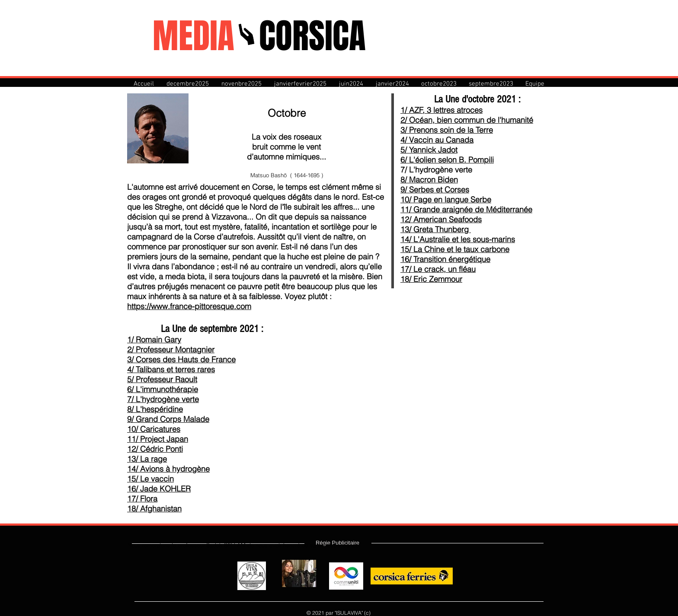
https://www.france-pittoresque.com (189, 306)
